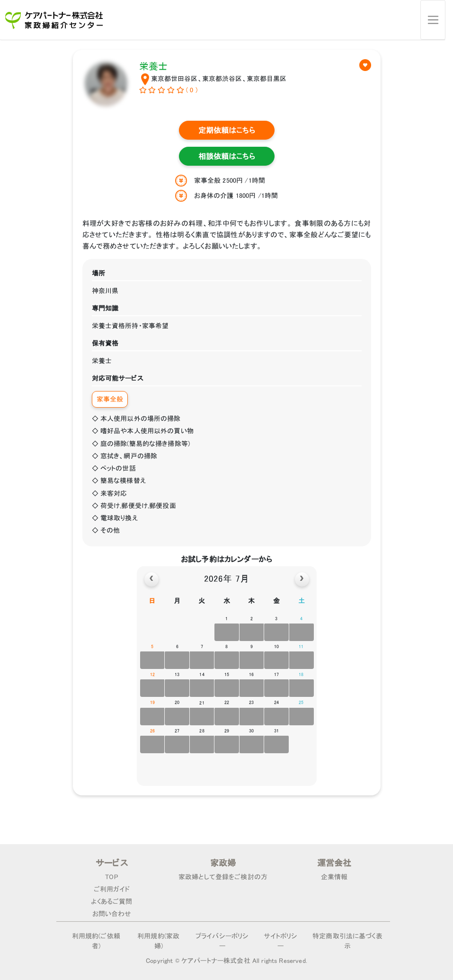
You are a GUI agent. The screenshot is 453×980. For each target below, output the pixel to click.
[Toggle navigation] (433, 20)
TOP (111, 877)
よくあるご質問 (111, 901)
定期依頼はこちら (227, 130)
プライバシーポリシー (222, 941)
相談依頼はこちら (227, 156)
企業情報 (334, 877)
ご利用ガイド (112, 889)
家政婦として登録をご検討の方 (223, 877)
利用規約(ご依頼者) (96, 941)
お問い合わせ (112, 914)
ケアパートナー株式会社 (216, 961)
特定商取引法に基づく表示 (347, 941)
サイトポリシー (281, 941)
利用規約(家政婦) (158, 941)
